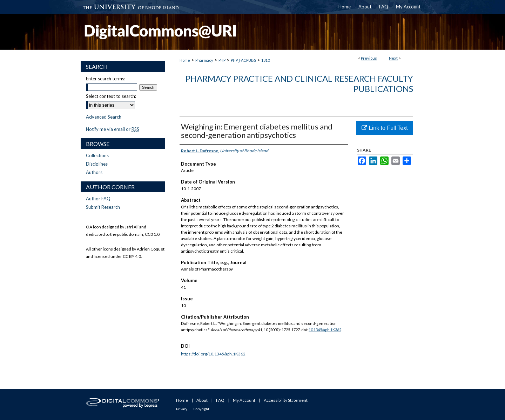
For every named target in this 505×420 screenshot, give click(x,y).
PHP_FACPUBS (243, 60)
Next (393, 58)
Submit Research (103, 207)
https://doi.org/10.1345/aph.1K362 (213, 354)
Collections (97, 155)
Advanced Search (104, 117)
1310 (265, 60)
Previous (369, 58)
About (202, 400)
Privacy (182, 409)
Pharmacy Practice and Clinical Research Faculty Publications (299, 84)
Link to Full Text (385, 128)
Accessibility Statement (286, 400)
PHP (222, 60)
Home (185, 60)
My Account (244, 400)
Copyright (201, 409)
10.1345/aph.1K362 (325, 330)
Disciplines (97, 164)
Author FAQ (98, 199)
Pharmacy (204, 60)
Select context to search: (111, 96)
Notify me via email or (113, 129)
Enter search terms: (106, 79)
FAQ (220, 400)
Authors (94, 172)
